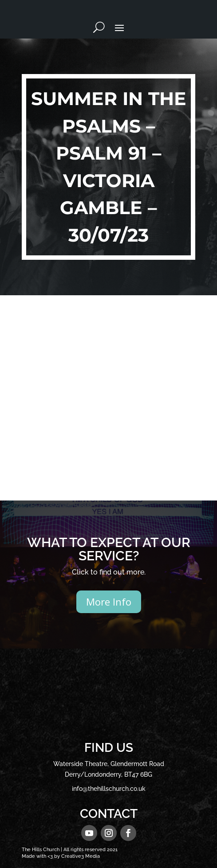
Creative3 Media (81, 856)
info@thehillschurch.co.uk (109, 789)
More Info (109, 602)
